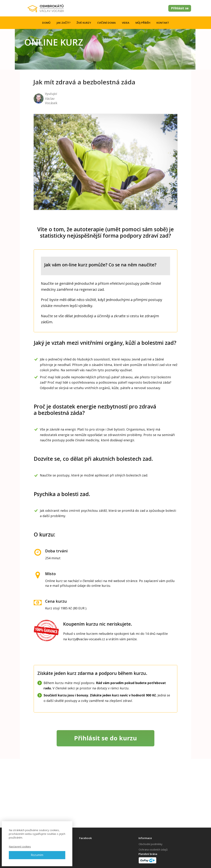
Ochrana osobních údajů (153, 849)
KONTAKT (163, 23)
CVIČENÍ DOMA (106, 23)
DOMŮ (46, 23)
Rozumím (37, 855)
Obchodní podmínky (151, 844)
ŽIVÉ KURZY (84, 23)
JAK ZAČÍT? (64, 23)
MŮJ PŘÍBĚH (143, 23)
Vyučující (51, 94)
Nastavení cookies (20, 846)
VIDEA (126, 23)
